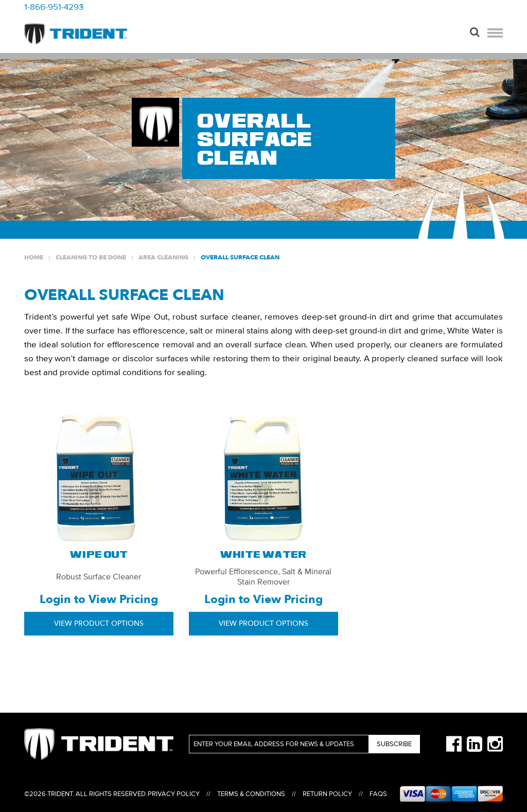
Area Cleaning (163, 257)
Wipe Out (99, 555)
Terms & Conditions (251, 794)
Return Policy (327, 794)
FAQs (378, 794)
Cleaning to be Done (91, 257)
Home (34, 257)
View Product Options (99, 623)
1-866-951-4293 (54, 7)
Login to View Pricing (99, 599)
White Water (263, 555)
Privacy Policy (174, 794)
